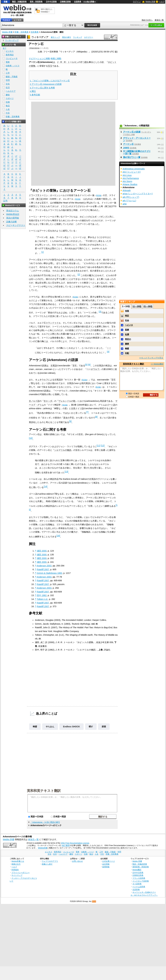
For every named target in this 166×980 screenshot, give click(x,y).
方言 (8, 113)
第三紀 (40, 199)
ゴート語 (111, 405)
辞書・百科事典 (22, 32)
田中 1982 (42, 595)
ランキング (78, 37)
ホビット (84, 217)
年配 (127, 353)
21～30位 (148, 306)
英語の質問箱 (13, 218)
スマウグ (75, 206)
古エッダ (48, 401)
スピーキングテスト (16, 225)
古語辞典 (78, 2)
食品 (8, 106)
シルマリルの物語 (63, 450)
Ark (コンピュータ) (132, 172)
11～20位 (137, 306)
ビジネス (10, 51)
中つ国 (84, 62)
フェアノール (61, 498)
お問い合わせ (77, 861)
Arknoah (127, 190)
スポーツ (10, 98)
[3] (100, 312)
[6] (89, 365)
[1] (42, 252)
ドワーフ (33, 195)
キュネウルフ (42, 380)
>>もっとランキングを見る (151, 358)
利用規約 (15, 870)
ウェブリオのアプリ (50, 861)
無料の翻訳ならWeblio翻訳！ (46, 11)
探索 (104, 727)
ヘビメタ (129, 325)
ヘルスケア (11, 91)
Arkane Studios (130, 184)
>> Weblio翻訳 (157, 364)
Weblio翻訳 (137, 870)
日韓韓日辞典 (65, 2)
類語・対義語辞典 (19, 2)
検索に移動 (56, 58)
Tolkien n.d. (42, 599)
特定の (128, 339)
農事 (127, 344)
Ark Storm (127, 181)
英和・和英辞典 (36, 2)
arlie (125, 204)
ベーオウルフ (93, 369)
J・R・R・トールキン (68, 62)
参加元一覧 (159, 20)
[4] (108, 352)
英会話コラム (13, 211)
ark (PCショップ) (131, 197)
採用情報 (106, 867)
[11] (98, 446)
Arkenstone (35, 48)
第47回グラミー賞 (132, 157)
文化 (8, 84)
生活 (8, 87)
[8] (96, 417)
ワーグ (89, 330)
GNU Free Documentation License (75, 843)
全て (5, 48)
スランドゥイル (53, 323)
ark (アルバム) (129, 201)
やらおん (50, 727)
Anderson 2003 (44, 566)
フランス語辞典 (139, 878)
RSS (94, 901)
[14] (46, 486)
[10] (31, 438)
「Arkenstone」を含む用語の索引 (45, 822)
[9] (70, 421)
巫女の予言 (69, 418)
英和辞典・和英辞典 (141, 867)
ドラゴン (65, 206)
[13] (66, 472)
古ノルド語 (34, 401)
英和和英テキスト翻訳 (44, 790)
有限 (127, 311)
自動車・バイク (13, 66)
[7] (87, 412)
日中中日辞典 (51, 2)
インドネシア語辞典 (141, 881)
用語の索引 (67, 37)
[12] (103, 446)
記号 (5, 201)
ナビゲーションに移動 (39, 58)
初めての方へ (147, 20)
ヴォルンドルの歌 (67, 401)
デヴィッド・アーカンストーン (137, 139)
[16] (58, 536)
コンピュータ (12, 58)
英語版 (99, 195)
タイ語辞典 (137, 884)
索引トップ (55, 37)
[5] (86, 365)
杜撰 (127, 334)
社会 (127, 320)
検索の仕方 (16, 864)
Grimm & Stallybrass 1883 (50, 573)
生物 (8, 102)
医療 (127, 330)
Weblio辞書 (43, 848)
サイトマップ (17, 875)
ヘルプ (162, 2)
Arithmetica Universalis (134, 169)
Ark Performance (131, 178)
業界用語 (10, 55)
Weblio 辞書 (150, 2)
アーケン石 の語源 (132, 132)
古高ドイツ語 (77, 408)
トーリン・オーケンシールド (53, 195)
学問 (8, 80)
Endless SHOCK (71, 727)
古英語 (54, 366)
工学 (8, 73)
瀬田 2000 (42, 551)
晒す (91, 727)
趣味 (8, 95)
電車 (8, 62)
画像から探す (47, 864)
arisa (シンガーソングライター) (138, 194)
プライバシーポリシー (21, 873)
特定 (127, 316)
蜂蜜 (35, 727)
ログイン (137, 2)
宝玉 (50, 66)
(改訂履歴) (66, 845)
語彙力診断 (11, 222)
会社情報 (106, 864)
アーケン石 (128, 144)
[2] (79, 275)
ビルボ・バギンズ (99, 217)
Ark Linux (127, 175)
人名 (8, 109)
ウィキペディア (40, 37)
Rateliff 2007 (43, 569)
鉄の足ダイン (88, 326)
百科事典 (35, 32)
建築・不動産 (12, 77)
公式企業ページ (109, 861)
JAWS (126, 148)
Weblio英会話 (13, 214)
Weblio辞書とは (18, 861)
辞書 (6, 2)
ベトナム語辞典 (139, 887)
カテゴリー (89, 37)
